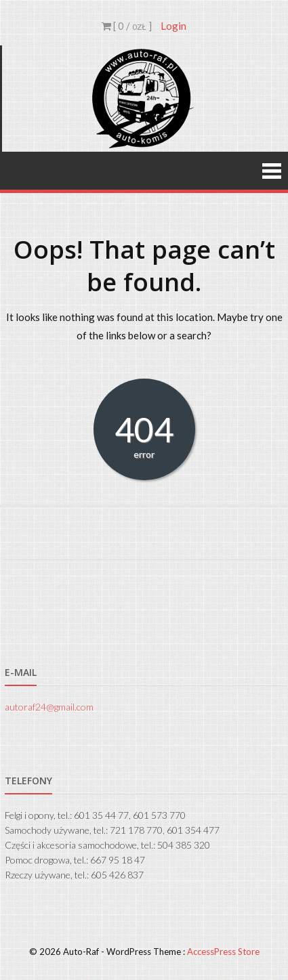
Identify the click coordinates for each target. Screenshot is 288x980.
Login (173, 26)
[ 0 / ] (127, 26)
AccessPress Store (223, 952)
